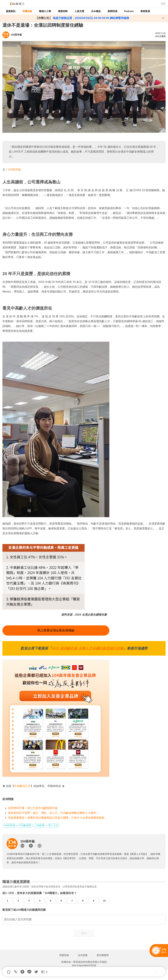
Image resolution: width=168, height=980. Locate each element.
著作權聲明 (103, 955)
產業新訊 (11, 11)
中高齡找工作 (22, 786)
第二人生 (53, 825)
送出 (84, 933)
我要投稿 (64, 955)
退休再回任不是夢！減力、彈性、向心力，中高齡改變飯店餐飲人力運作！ (53, 813)
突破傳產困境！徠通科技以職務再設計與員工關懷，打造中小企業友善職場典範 (56, 818)
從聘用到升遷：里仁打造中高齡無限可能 (33, 808)
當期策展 (145, 11)
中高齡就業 (25, 825)
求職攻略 (27, 11)
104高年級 (14, 170)
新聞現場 (112, 11)
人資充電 (79, 11)
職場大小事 (45, 11)
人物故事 (40, 825)
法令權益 (96, 11)
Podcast (129, 11)
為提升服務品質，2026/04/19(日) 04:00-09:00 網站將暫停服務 (90, 18)
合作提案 (83, 955)
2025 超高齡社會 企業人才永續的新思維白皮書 (87, 648)
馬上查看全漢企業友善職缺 (56, 630)
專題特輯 (63, 11)
